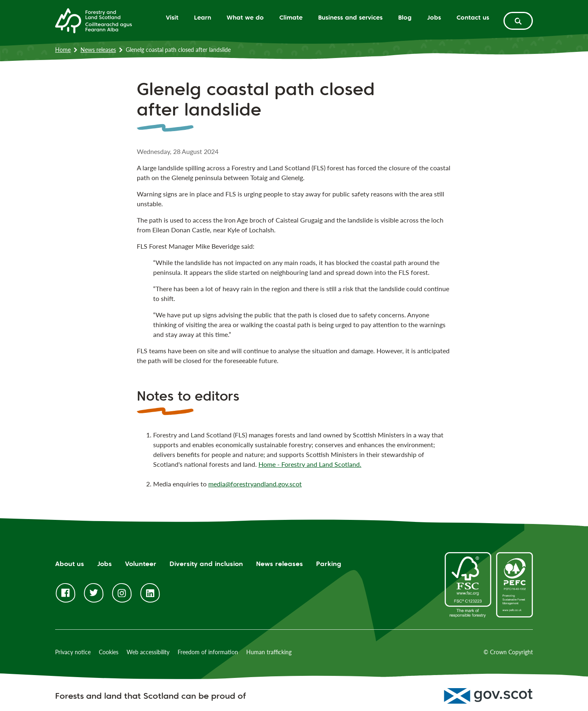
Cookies (109, 652)
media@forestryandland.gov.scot (255, 484)
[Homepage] (94, 20)
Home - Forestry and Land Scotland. (310, 464)
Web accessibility (148, 652)
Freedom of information (208, 652)
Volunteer (141, 564)
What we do (245, 17)
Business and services (350, 17)
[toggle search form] (518, 21)
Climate (291, 17)
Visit (172, 17)
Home (63, 50)
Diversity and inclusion (206, 564)
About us (70, 564)
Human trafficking (269, 652)
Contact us (473, 17)
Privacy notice (73, 652)
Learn (203, 17)
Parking (329, 564)
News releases (98, 50)
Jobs (434, 17)
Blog (405, 17)
